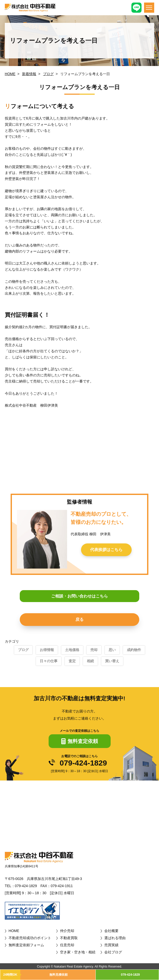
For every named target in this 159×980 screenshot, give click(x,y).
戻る (79, 619)
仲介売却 (67, 931)
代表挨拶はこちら (106, 550)
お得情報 (47, 650)
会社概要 (111, 931)
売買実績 (111, 945)
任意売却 (67, 945)
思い (112, 650)
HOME (10, 74)
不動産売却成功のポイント (30, 938)
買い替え (112, 661)
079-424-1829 (83, 763)
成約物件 (134, 650)
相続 (90, 661)
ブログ (48, 74)
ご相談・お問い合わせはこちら (79, 596)
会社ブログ (113, 952)
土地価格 (72, 650)
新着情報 (29, 74)
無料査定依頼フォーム (26, 945)
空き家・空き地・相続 (78, 952)
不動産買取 (69, 938)
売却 (94, 650)
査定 (72, 661)
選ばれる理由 (115, 938)
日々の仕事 (49, 661)
